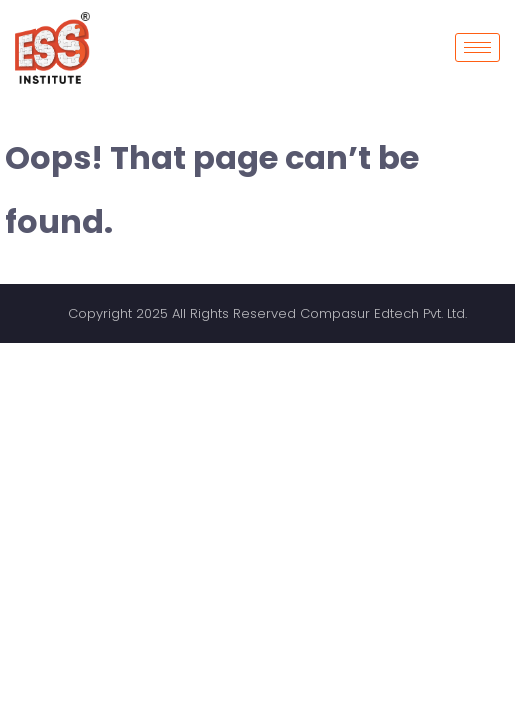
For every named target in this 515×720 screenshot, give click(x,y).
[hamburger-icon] (477, 47)
